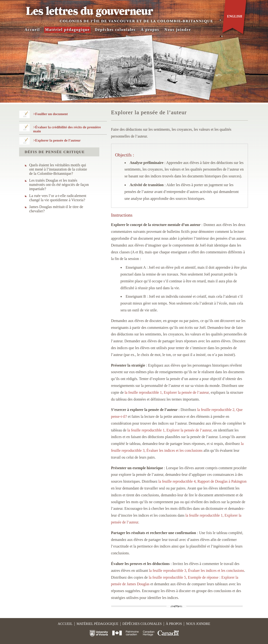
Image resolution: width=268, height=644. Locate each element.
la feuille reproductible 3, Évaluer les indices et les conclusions (196, 571)
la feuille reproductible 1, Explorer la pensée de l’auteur (167, 392)
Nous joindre (178, 30)
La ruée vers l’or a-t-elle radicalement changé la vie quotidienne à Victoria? (58, 198)
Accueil (32, 30)
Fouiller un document (51, 114)
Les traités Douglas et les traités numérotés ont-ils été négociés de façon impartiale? (59, 185)
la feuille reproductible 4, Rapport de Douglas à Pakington (202, 481)
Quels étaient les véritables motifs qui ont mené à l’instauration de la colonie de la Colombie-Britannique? (58, 169)
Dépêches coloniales (115, 30)
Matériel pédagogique (67, 30)
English (235, 16)
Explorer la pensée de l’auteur (58, 140)
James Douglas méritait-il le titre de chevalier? (56, 209)
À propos (150, 30)
